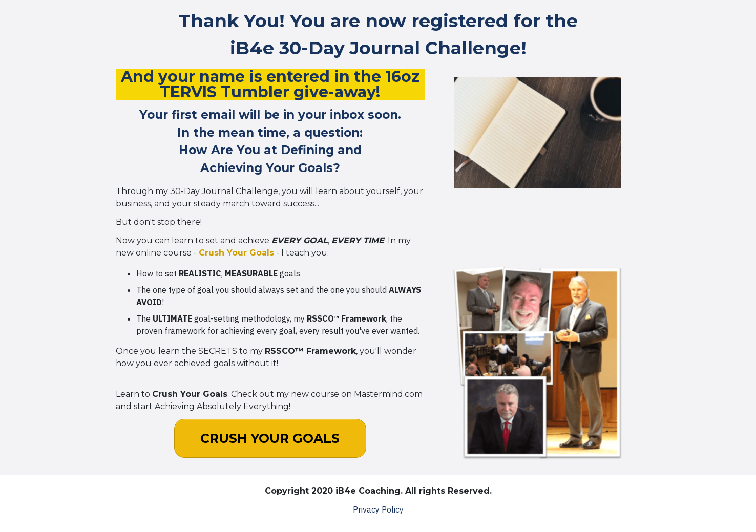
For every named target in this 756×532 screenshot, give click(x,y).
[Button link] (270, 438)
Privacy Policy (378, 509)
